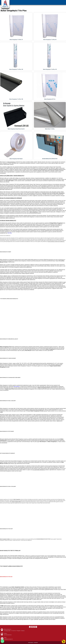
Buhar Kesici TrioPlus (50, 129)
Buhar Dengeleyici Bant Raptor (16, 159)
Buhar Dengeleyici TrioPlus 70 (16, 40)
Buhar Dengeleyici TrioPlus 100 (16, 69)
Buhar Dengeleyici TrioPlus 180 (16, 99)
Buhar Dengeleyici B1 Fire (50, 99)
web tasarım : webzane (33, 643)
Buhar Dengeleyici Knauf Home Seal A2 (16, 129)
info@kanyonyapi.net (8, 639)
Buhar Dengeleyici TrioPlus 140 (50, 69)
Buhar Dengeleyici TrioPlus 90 (50, 40)
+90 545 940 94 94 (8, 635)
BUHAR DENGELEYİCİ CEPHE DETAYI (50, 159)
